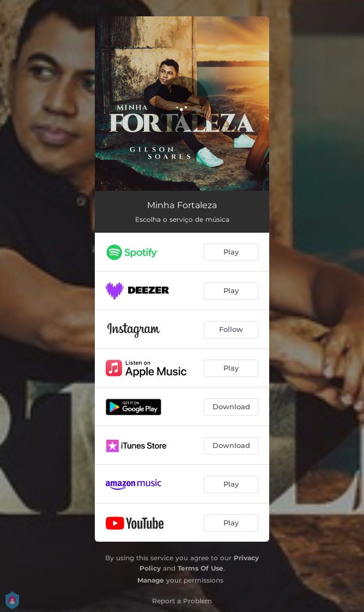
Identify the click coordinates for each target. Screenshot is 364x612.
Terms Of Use (201, 568)
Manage (151, 580)
